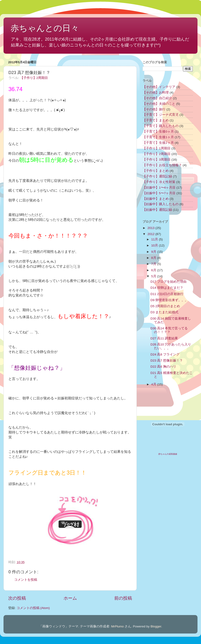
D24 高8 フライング (165, 354)
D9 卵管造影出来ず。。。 (169, 300)
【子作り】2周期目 (34, 78)
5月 (154, 276)
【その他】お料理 (156, 93)
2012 (151, 234)
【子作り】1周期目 (157, 148)
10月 (155, 245)
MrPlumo (118, 626)
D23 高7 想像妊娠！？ (167, 361)
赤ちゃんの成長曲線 (168, 454)
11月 (155, 239)
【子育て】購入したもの (161, 126)
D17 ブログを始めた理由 (169, 282)
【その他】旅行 (154, 109)
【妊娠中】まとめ (156, 199)
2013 (151, 228)
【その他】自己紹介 (157, 98)
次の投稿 (17, 598)
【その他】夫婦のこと (159, 104)
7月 (154, 264)
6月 (154, 270)
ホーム (70, 598)
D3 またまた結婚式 (164, 312)
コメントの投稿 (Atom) (33, 608)
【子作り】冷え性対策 (159, 182)
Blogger (156, 626)
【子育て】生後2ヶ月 (158, 143)
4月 (154, 384)
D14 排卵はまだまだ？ (167, 288)
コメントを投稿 (26, 580)
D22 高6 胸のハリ (163, 367)
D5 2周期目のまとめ (165, 306)
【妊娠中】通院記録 (157, 210)
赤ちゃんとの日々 (45, 28)
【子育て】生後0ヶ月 (158, 132)
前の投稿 (123, 598)
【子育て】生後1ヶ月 (158, 137)
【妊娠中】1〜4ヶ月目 (159, 188)
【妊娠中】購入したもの (161, 204)
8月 (154, 258)
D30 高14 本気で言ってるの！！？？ (169, 330)
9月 (154, 252)
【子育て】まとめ (156, 120)
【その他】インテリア (159, 87)
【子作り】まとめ (156, 171)
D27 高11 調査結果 (164, 338)
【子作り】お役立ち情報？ (162, 165)
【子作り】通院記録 (157, 176)
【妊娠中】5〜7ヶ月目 (159, 193)
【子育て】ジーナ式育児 (161, 115)
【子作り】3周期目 (157, 160)
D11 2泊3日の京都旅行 (167, 294)
